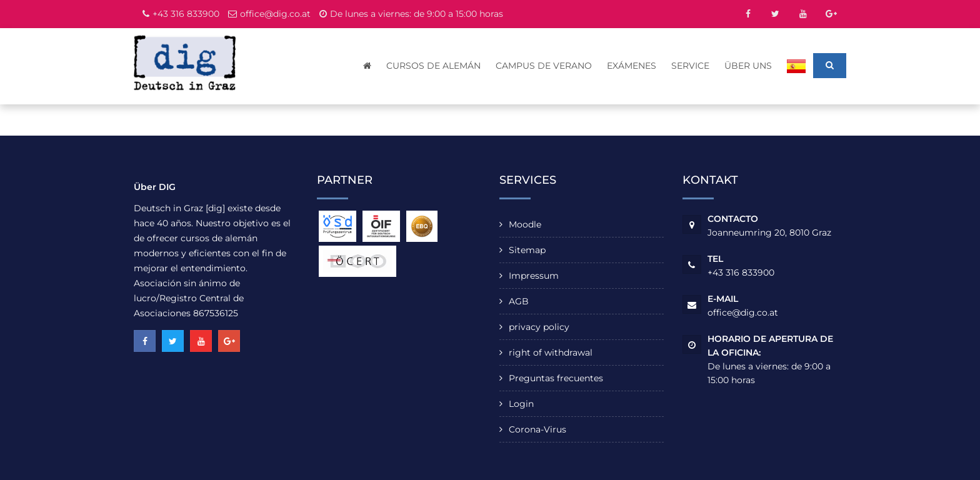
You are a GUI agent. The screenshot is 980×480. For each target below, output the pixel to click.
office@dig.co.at (275, 14)
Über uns (748, 66)
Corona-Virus (537, 429)
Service (690, 66)
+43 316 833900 (186, 14)
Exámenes (632, 66)
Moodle (525, 224)
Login (521, 404)
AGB (519, 301)
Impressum (534, 276)
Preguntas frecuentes (556, 378)
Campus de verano (544, 66)
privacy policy (539, 327)
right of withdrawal (551, 352)
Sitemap (527, 250)
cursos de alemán (433, 66)
